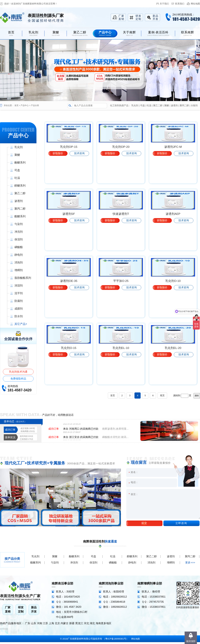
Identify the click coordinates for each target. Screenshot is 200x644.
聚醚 (167, 105)
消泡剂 (151, 564)
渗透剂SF (69, 240)
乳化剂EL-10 (121, 375)
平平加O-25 (121, 307)
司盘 (143, 105)
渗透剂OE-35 (69, 307)
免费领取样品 (18, 379)
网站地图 (195, 4)
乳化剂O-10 (173, 307)
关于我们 (164, 4)
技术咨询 (79, 179)
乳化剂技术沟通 (18, 372)
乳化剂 (135, 105)
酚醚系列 (74, 558)
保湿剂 (93, 564)
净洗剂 (74, 564)
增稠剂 (171, 564)
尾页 (162, 397)
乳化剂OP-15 (69, 172)
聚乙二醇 (158, 105)
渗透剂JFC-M (173, 172)
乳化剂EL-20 (173, 375)
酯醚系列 (36, 564)
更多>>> (190, 564)
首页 (16, 105)
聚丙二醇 (184, 105)
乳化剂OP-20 (121, 172)
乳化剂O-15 (69, 375)
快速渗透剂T (121, 240)
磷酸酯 (113, 564)
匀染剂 (55, 564)
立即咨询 (181, 525)
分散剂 (194, 105)
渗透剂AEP (173, 240)
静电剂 (132, 564)
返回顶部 (191, 641)
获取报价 (58, 179)
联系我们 (180, 4)
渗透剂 (174, 105)
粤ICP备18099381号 (116, 641)
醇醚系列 (132, 558)
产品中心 (25, 105)
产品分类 (35, 105)
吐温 (149, 105)
